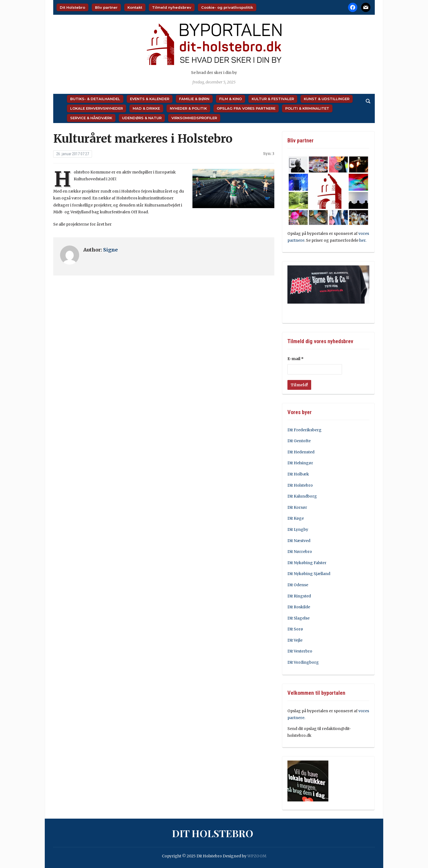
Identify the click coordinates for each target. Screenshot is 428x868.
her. (363, 240)
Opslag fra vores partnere (246, 108)
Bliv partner (106, 7)
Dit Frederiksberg (304, 430)
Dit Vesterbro (300, 651)
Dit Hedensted (301, 452)
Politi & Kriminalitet (307, 108)
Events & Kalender (150, 99)
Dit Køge (296, 518)
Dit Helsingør (300, 463)
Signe (110, 250)
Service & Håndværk (91, 118)
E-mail (295, 359)
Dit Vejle (295, 640)
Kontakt (135, 7)
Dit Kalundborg (302, 496)
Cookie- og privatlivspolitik (227, 7)
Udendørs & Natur (142, 118)
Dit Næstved (299, 541)
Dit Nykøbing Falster (307, 563)
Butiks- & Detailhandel (95, 99)
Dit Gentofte (299, 441)
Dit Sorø (295, 629)
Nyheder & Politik (188, 108)
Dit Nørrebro (300, 552)
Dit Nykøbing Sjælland (309, 574)
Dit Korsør (297, 507)
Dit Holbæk (298, 474)
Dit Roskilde (299, 607)
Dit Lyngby (298, 529)
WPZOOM (257, 856)
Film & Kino (231, 99)
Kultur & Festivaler (273, 99)
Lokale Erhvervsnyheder (96, 108)
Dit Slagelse (298, 618)
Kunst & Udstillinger (327, 99)
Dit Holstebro (72, 7)
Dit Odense (298, 585)
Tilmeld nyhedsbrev (172, 7)
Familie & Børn (194, 99)
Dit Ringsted (299, 596)
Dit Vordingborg (303, 662)
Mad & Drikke (146, 108)
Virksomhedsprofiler (194, 118)
